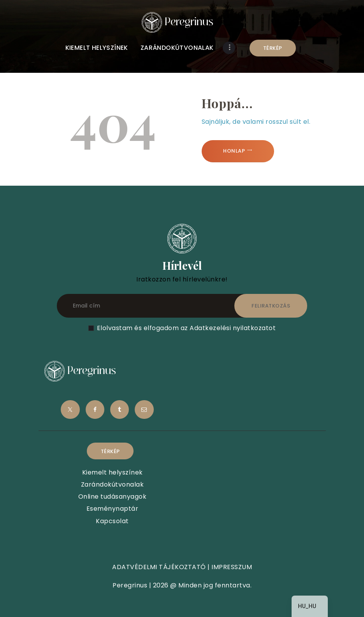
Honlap (234, 151)
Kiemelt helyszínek (113, 472)
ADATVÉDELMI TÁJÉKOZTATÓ (159, 567)
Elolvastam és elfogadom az (186, 328)
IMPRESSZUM (232, 567)
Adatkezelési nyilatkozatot (233, 328)
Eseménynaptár (113, 509)
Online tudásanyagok (113, 497)
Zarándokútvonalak (113, 484)
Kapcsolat (112, 521)
